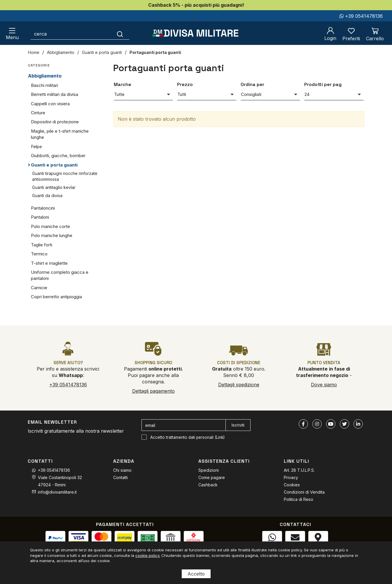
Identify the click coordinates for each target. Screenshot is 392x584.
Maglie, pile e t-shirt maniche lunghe (60, 134)
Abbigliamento (61, 52)
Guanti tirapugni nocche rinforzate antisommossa (65, 176)
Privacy (291, 477)
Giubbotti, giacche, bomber (58, 156)
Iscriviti (238, 425)
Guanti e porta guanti (102, 52)
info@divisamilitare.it (57, 492)
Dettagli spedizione (239, 385)
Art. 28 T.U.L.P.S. (299, 470)
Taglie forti (42, 245)
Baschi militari (44, 85)
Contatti (120, 477)
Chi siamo (122, 470)
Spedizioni (209, 470)
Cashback (208, 485)
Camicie (39, 288)
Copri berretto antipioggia (56, 297)
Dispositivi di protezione (55, 122)
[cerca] (71, 34)
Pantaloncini (43, 208)
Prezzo (185, 84)
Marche (123, 84)
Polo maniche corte (50, 226)
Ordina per (252, 84)
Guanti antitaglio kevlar (54, 187)
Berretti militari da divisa (55, 94)
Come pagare (212, 477)
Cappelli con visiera (50, 104)
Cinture (38, 113)
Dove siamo (324, 385)
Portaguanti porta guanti (155, 52)
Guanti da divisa (47, 195)
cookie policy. (148, 555)
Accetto (196, 574)
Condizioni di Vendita (304, 492)
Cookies (292, 485)
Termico (39, 254)
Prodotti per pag (323, 84)
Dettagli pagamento (153, 391)
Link (220, 437)
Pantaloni (40, 217)
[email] (184, 425)
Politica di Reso (299, 499)
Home (34, 52)
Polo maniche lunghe (52, 235)
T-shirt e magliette (49, 263)
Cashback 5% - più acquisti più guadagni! (196, 5)
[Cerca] (120, 34)
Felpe (36, 147)
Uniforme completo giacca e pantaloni (60, 275)
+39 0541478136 (361, 16)
